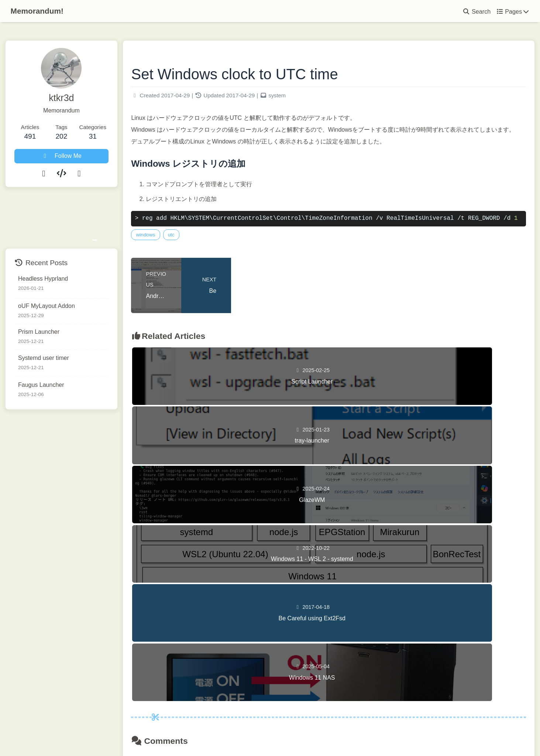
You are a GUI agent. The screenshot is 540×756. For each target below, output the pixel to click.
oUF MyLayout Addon (47, 306)
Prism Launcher (39, 332)
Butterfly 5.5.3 (312, 735)
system (304, 99)
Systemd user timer (44, 358)
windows (172, 250)
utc (198, 250)
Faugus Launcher (41, 385)
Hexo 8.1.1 (255, 735)
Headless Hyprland (43, 279)
